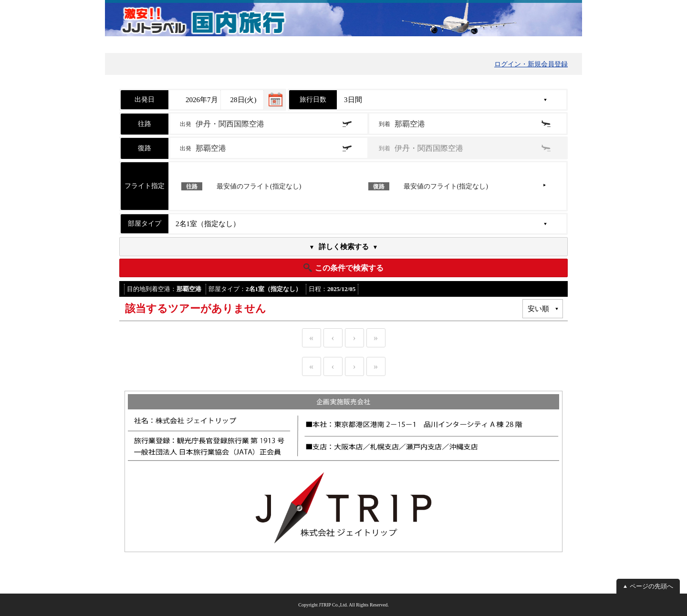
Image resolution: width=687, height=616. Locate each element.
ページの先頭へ (651, 586)
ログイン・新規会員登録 (531, 64)
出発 (222, 124)
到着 (402, 124)
